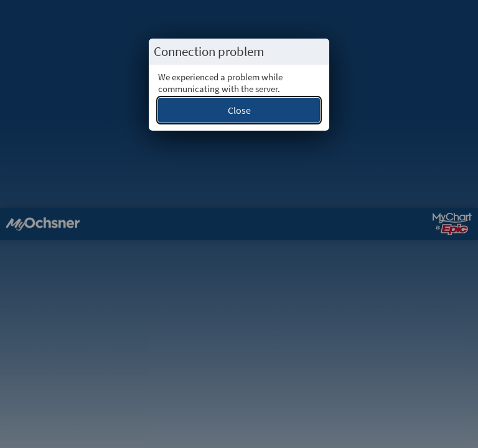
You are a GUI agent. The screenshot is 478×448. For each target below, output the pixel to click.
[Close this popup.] (316, 52)
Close (239, 110)
